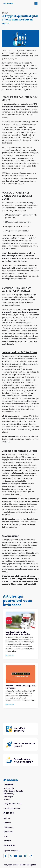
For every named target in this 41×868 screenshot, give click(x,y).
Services (7, 823)
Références (8, 827)
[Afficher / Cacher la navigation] (36, 3)
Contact (7, 841)
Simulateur (8, 832)
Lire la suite (10, 655)
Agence (7, 818)
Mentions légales (28, 865)
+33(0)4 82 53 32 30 (13, 804)
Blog (5, 836)
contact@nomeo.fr (12, 808)
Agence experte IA (12, 851)
